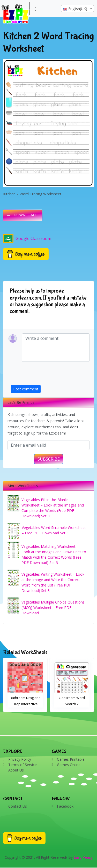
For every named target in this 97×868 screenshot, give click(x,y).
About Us (16, 770)
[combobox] (77, 9)
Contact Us (18, 806)
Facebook (65, 806)
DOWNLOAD (25, 215)
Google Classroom (27, 238)
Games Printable (71, 759)
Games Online (69, 765)
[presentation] (50, 375)
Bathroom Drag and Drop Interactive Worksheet (25, 704)
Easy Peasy (83, 857)
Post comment (26, 389)
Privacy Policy (20, 759)
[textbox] (77, 9)
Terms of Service (23, 765)
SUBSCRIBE (49, 459)
